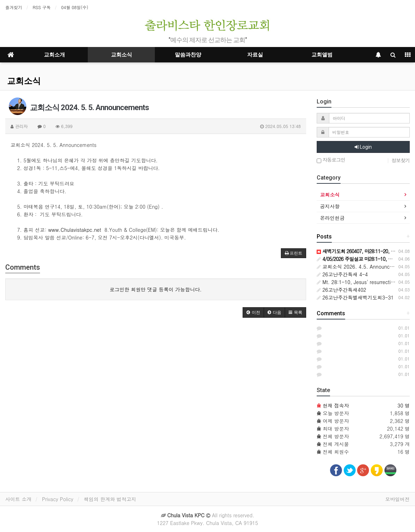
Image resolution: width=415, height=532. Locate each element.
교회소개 (54, 55)
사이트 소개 (18, 499)
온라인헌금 (332, 218)
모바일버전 (397, 499)
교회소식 (121, 55)
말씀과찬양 (188, 55)
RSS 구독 (42, 7)
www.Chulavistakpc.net (75, 230)
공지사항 (330, 206)
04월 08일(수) (75, 7)
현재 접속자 (336, 405)
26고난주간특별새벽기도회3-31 (355, 297)
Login (363, 147)
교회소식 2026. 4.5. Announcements (362, 267)
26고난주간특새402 (342, 290)
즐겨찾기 (14, 7)
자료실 (255, 55)
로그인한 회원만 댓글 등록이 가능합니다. (156, 289)
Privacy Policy (58, 499)
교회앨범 (322, 55)
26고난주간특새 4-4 (342, 274)
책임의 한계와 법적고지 (110, 499)
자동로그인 (331, 160)
